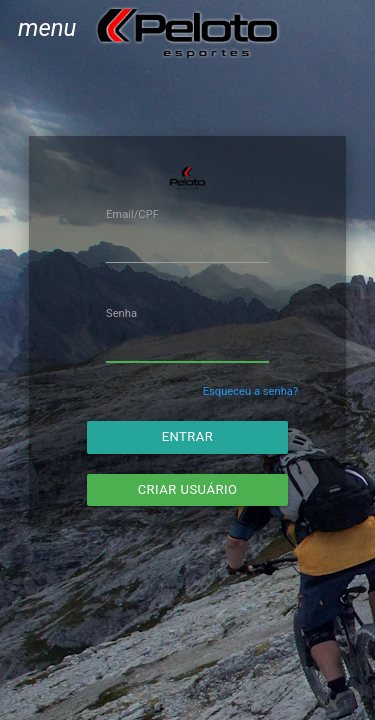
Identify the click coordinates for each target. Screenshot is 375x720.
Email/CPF (132, 214)
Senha (121, 313)
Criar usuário (188, 489)
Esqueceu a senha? (251, 391)
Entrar (188, 436)
